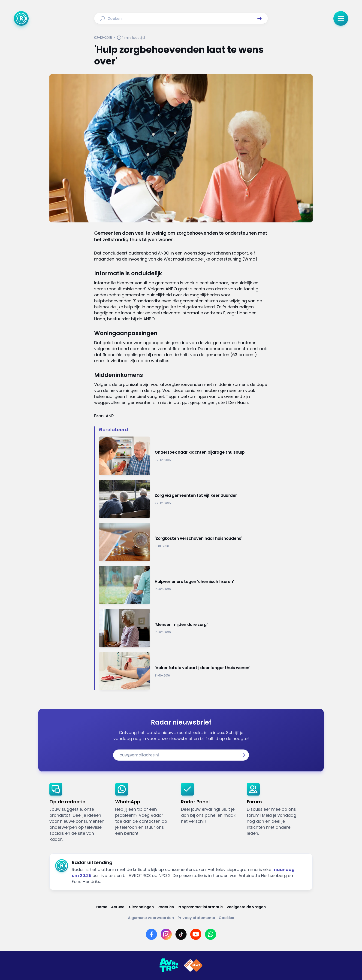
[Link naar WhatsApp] (211, 934)
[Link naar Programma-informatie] (200, 907)
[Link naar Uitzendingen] (141, 907)
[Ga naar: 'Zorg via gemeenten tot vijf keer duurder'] (183, 499)
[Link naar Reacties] (166, 907)
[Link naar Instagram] (166, 934)
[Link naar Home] (102, 907)
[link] (79, 813)
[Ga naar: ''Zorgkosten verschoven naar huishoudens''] (183, 542)
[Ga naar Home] (21, 18)
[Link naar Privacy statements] (196, 918)
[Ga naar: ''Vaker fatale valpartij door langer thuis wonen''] (183, 671)
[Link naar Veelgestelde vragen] (246, 907)
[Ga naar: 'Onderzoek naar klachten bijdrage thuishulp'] (183, 456)
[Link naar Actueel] (118, 907)
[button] (259, 18)
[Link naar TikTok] (181, 934)
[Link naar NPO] (193, 965)
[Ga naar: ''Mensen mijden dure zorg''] (183, 628)
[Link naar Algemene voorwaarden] (151, 918)
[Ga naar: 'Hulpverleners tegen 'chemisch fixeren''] (183, 585)
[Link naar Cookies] (226, 918)
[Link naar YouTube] (196, 934)
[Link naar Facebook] (151, 934)
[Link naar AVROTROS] (169, 965)
